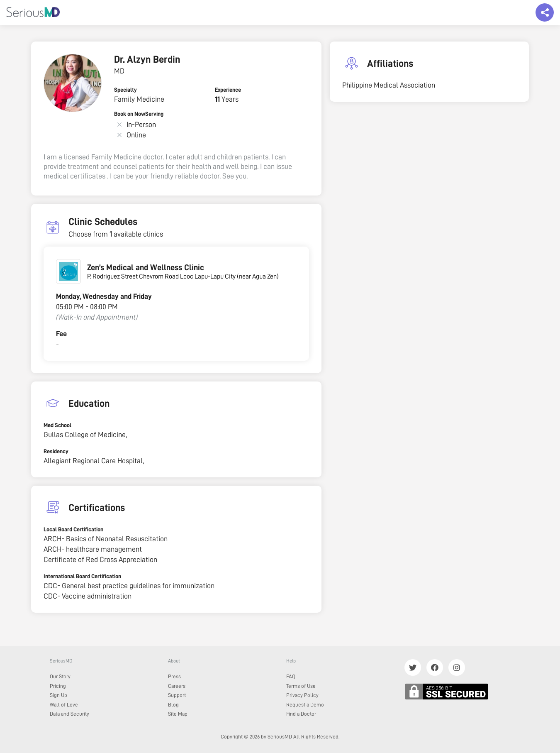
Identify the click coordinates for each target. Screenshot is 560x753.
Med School (57, 425)
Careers (177, 686)
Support (177, 695)
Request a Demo (305, 705)
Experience (228, 90)
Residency (56, 451)
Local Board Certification (73, 529)
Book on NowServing (139, 114)
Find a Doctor (301, 714)
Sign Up (58, 695)
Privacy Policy (302, 695)
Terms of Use (301, 686)
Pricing (58, 686)
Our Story (60, 676)
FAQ (291, 676)
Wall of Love (64, 705)
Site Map (178, 714)
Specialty (125, 90)
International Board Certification (82, 576)
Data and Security (69, 714)
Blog (173, 705)
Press (174, 676)
